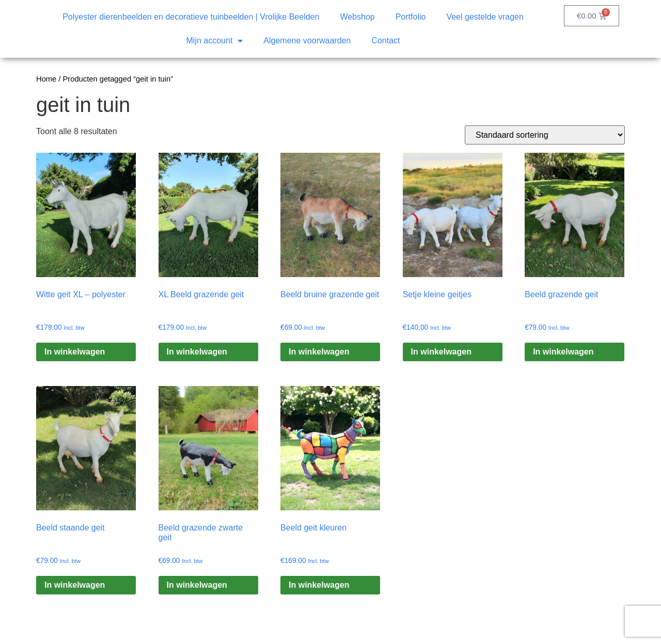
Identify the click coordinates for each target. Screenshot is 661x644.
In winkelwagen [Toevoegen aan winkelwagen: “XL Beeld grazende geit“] (197, 352)
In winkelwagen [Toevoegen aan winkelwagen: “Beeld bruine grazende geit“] (319, 352)
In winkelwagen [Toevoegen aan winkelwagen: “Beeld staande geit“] (75, 585)
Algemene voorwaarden (307, 41)
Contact (385, 41)
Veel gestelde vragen (485, 17)
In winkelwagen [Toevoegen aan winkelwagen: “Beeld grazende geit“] (563, 352)
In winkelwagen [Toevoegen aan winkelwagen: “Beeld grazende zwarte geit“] (197, 585)
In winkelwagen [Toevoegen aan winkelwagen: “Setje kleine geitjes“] (441, 352)
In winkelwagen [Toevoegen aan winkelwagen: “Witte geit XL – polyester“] (75, 352)
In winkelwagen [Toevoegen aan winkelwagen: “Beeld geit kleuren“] (319, 585)
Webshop (357, 17)
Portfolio (411, 17)
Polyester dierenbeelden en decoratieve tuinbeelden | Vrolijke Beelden (191, 17)
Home (46, 79)
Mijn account (215, 41)
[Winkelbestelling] (545, 135)
